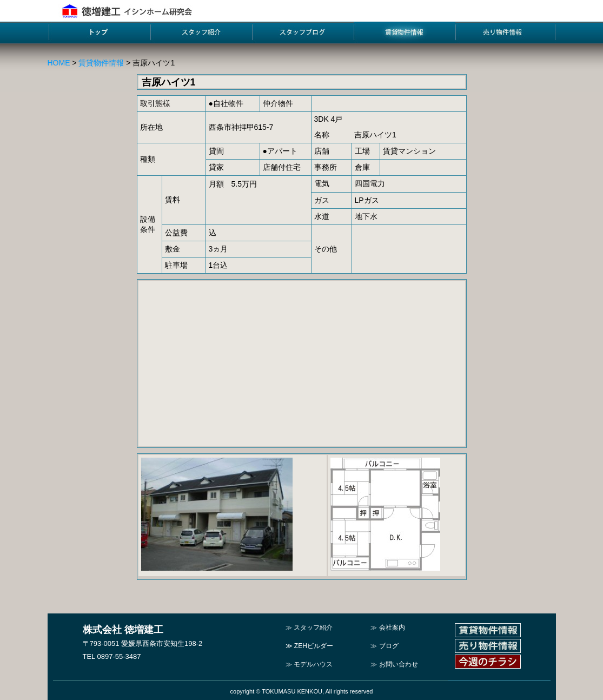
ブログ (389, 646)
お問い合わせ (399, 664)
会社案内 (392, 628)
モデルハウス (313, 664)
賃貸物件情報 (101, 63)
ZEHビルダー (314, 646)
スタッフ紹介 (313, 628)
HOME (59, 63)
